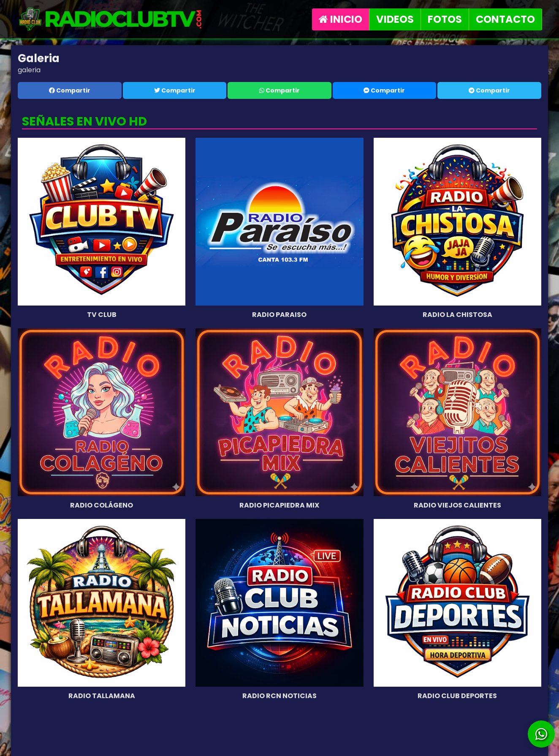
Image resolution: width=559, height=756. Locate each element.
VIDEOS (395, 19)
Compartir (70, 90)
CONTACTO (505, 19)
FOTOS (445, 19)
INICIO (341, 19)
